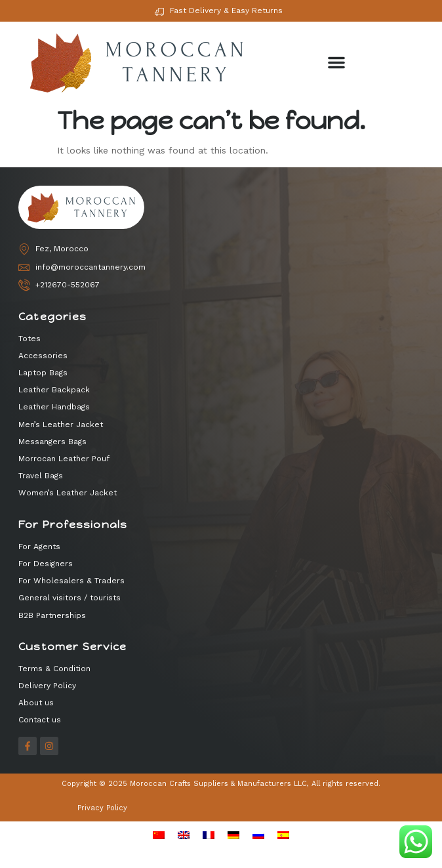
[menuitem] (159, 835)
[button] (336, 62)
